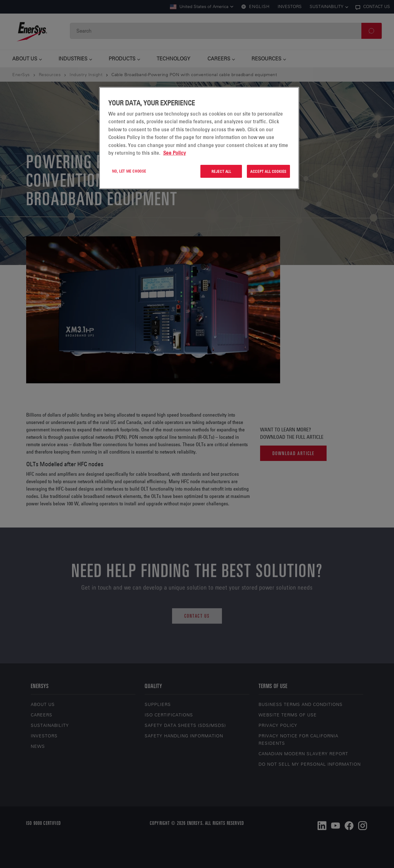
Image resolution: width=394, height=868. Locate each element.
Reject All (221, 171)
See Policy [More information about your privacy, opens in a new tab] (175, 153)
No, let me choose (129, 171)
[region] (199, 138)
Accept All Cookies (268, 171)
